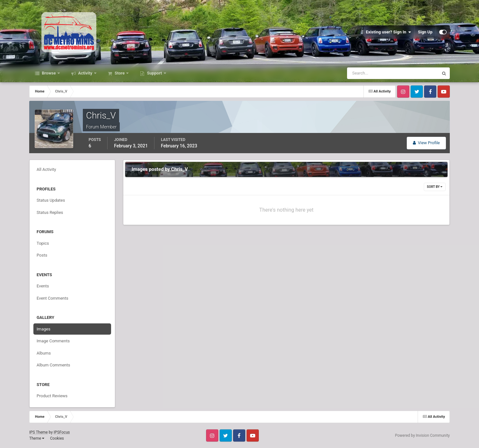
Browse (49, 73)
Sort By (435, 187)
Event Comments (52, 298)
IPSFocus (62, 432)
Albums (44, 353)
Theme (37, 438)
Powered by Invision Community (422, 435)
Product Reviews (52, 396)
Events (43, 286)
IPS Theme (39, 432)
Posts (42, 255)
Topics (43, 243)
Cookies (57, 438)
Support (154, 73)
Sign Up (425, 32)
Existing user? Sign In (389, 32)
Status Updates (51, 200)
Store (120, 73)
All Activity (46, 169)
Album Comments (53, 365)
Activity (85, 73)
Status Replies (50, 212)
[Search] (373, 73)
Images (44, 329)
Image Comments (53, 341)
